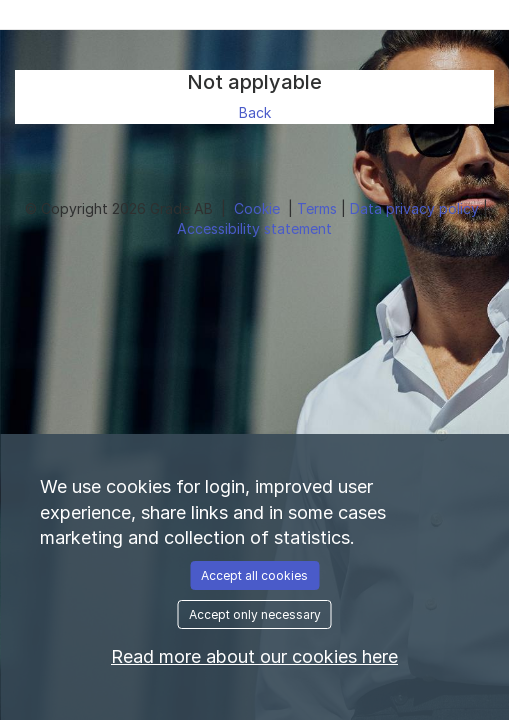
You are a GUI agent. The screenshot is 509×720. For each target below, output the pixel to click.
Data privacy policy (416, 208)
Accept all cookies (254, 575)
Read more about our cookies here (254, 656)
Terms (319, 208)
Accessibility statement (254, 228)
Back (255, 112)
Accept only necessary (255, 614)
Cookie (259, 208)
